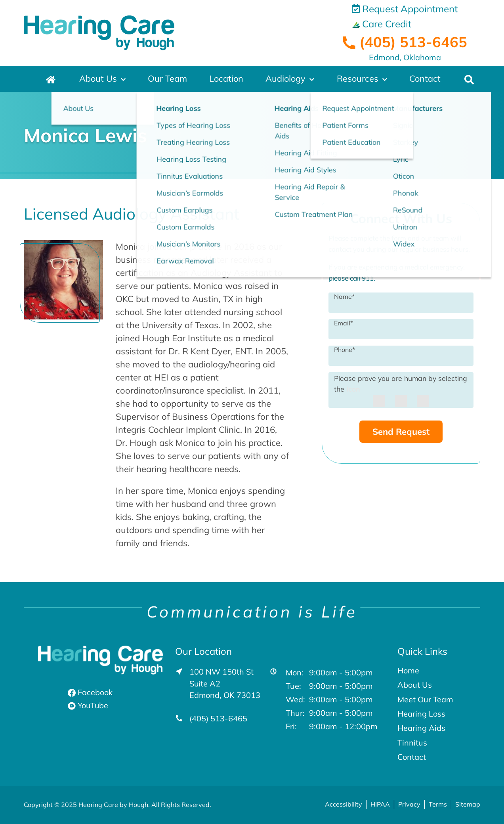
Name (344, 296)
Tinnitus (412, 743)
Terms (438, 804)
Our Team (167, 79)
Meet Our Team (425, 700)
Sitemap (468, 804)
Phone (345, 349)
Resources (358, 79)
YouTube (88, 705)
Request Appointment (405, 9)
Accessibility (344, 804)
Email (344, 323)
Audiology (286, 79)
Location (226, 79)
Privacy (409, 804)
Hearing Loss (421, 714)
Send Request (401, 432)
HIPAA (380, 804)
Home (408, 671)
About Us (98, 79)
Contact (425, 79)
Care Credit (382, 24)
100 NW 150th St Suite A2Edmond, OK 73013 (225, 683)
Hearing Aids (421, 728)
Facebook (90, 692)
